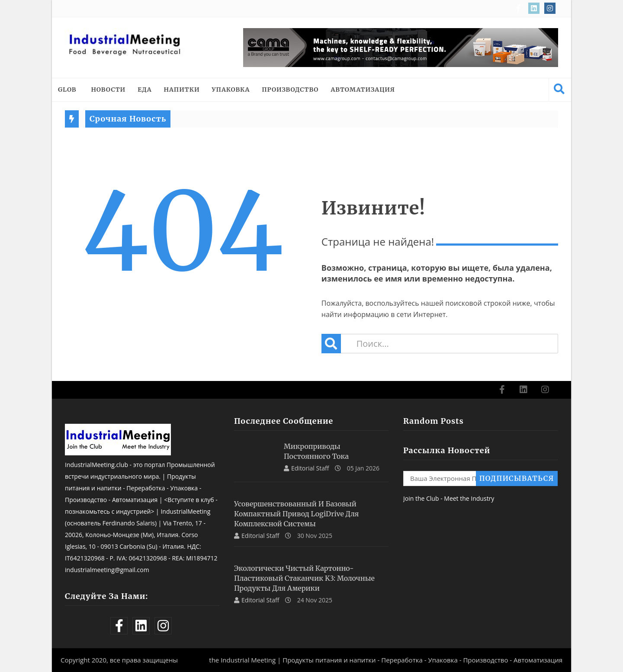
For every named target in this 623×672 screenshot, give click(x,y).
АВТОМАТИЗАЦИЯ (363, 90)
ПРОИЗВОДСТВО (290, 90)
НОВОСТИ (109, 90)
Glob (67, 90)
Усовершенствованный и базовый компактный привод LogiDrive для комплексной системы (296, 514)
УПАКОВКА (231, 90)
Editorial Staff (310, 468)
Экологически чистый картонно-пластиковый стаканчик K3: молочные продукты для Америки (304, 578)
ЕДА (145, 90)
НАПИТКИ (182, 90)
